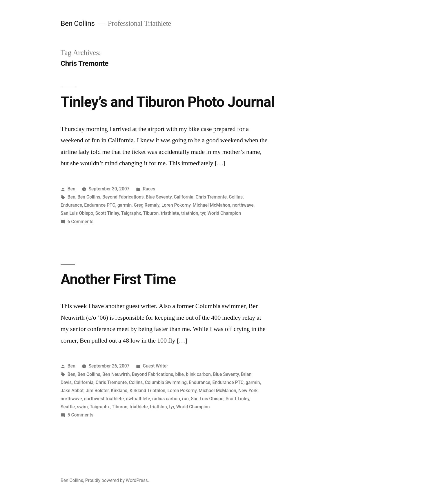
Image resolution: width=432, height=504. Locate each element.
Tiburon (151, 213)
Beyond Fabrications (123, 197)
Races (149, 189)
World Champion (224, 213)
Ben (71, 189)
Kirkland (119, 391)
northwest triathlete (104, 399)
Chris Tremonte (211, 197)
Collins (236, 197)
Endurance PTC (100, 205)
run (185, 399)
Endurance (71, 205)
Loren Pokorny (176, 205)
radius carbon (166, 399)
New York (248, 391)
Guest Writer (155, 366)
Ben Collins (78, 23)
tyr (203, 213)
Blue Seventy (159, 197)
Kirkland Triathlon (147, 391)
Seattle (68, 407)
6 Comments (80, 222)
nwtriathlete (138, 399)
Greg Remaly (146, 205)
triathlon (190, 213)
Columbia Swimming (166, 382)
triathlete (170, 213)
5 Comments (80, 415)
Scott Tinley (107, 213)
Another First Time (118, 279)
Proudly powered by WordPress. (117, 480)
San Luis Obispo (77, 213)
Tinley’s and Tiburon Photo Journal (168, 102)
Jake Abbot (72, 391)
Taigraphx (131, 213)
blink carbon (198, 374)
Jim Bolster (97, 391)
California (184, 197)
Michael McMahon (212, 205)
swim (82, 407)
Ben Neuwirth (116, 374)
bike (180, 374)
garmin (125, 205)
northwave (243, 205)
